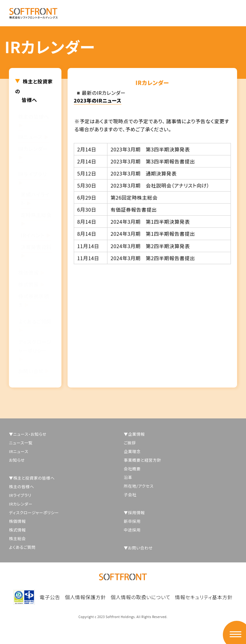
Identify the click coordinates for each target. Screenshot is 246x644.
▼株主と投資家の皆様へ (32, 478)
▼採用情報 (134, 513)
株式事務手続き (34, 300)
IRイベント (36, 235)
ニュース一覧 (21, 443)
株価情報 (32, 273)
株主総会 (17, 538)
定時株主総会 (36, 219)
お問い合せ (34, 371)
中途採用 (132, 530)
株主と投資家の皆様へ (34, 91)
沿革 (128, 477)
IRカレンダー (33, 153)
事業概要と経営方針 (142, 460)
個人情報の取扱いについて (140, 597)
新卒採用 (132, 521)
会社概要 (132, 469)
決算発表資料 (36, 251)
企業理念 (132, 451)
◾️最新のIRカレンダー (100, 94)
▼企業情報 (134, 434)
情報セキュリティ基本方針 (204, 597)
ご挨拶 (130, 443)
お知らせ (17, 460)
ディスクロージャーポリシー (35, 350)
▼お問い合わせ (138, 548)
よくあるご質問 (35, 326)
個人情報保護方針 (85, 597)
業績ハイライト (35, 199)
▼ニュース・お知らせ (28, 434)
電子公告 (50, 597)
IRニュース (34, 137)
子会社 (130, 495)
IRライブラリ (33, 178)
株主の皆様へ (33, 121)
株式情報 (32, 284)
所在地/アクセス (139, 486)
